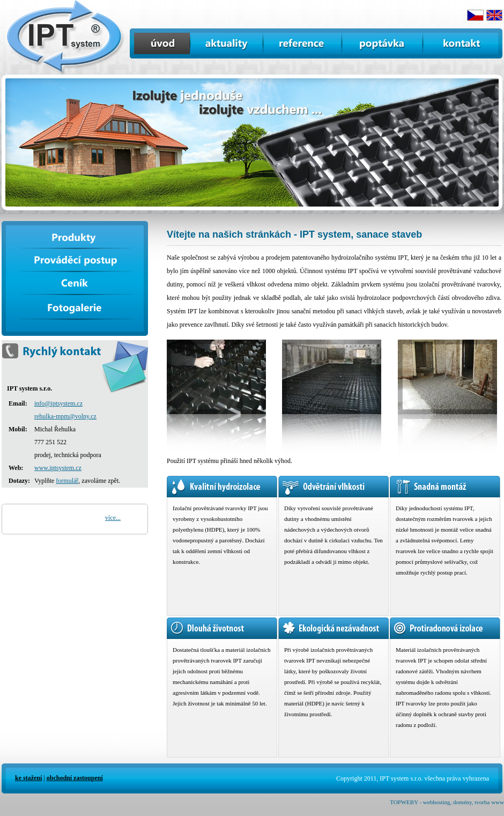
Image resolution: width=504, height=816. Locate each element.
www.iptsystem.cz (58, 468)
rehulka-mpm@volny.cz (65, 416)
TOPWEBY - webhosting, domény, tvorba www (447, 802)
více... (113, 518)
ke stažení (28, 778)
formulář (67, 481)
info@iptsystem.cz (58, 403)
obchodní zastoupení (75, 778)
